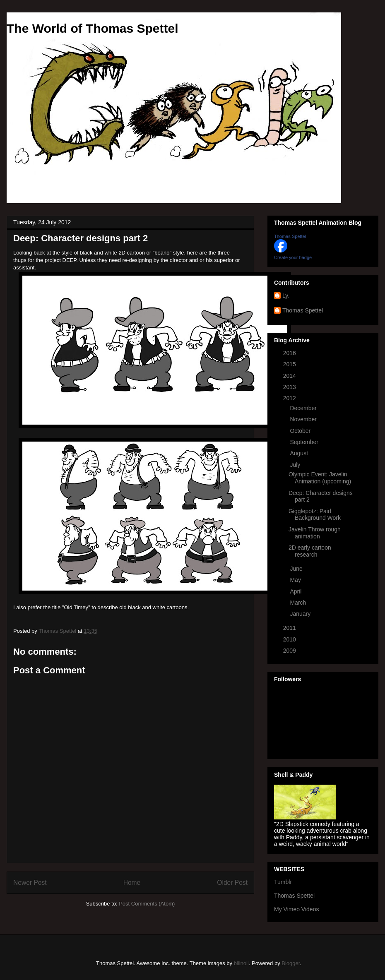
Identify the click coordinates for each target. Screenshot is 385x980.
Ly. (286, 295)
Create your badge (293, 257)
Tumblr (283, 882)
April (296, 591)
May (296, 580)
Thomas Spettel (290, 236)
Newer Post (30, 883)
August (300, 453)
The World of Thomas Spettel (92, 28)
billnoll (241, 963)
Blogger (291, 963)
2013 (290, 387)
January (301, 614)
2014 (290, 376)
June (297, 569)
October (301, 431)
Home (132, 883)
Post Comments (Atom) (147, 904)
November (304, 419)
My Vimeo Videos (296, 909)
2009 (290, 651)
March (299, 603)
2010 (290, 639)
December (304, 408)
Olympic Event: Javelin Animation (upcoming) (320, 478)
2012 (290, 398)
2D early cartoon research (310, 551)
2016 (290, 353)
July (296, 465)
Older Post (232, 883)
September (305, 442)
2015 (290, 364)
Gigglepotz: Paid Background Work (315, 515)
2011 (290, 628)
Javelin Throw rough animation (315, 533)
